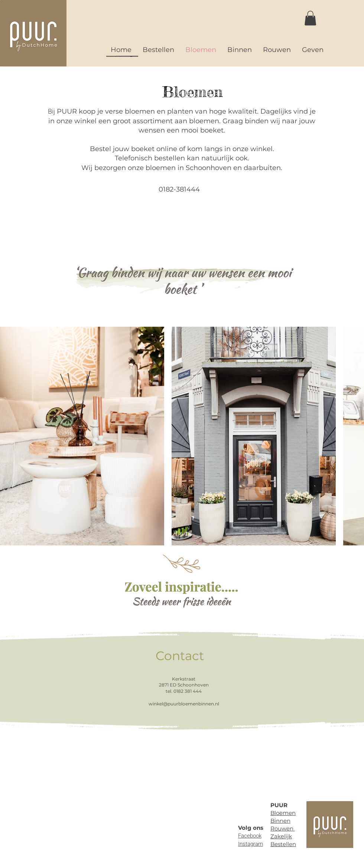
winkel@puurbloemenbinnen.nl (184, 704)
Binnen (280, 821)
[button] (310, 18)
